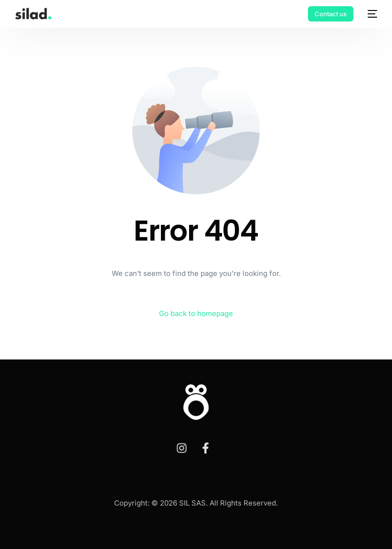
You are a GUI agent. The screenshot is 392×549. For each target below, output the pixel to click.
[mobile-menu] (370, 14)
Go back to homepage (196, 313)
